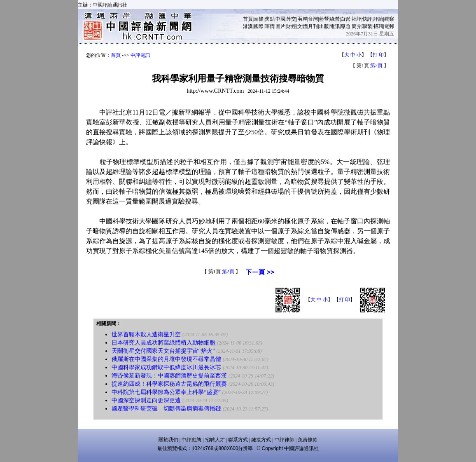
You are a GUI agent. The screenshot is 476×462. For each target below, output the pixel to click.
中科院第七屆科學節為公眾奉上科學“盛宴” (166, 392)
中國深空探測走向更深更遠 (146, 400)
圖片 (280, 26)
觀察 (389, 19)
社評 (357, 19)
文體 (302, 26)
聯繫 (367, 26)
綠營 (335, 19)
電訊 (335, 26)
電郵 (389, 26)
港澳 (248, 26)
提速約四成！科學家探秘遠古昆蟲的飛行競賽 (169, 384)
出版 (324, 26)
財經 (291, 26)
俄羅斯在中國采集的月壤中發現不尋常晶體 (166, 359)
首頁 (248, 19)
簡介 (357, 26)
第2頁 (376, 66)
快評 (367, 19)
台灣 (313, 19)
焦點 (270, 19)
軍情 (270, 26)
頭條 (259, 19)
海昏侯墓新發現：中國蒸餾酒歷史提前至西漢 (169, 376)
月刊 (313, 26)
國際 (259, 26)
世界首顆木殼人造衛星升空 (146, 334)
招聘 (378, 26)
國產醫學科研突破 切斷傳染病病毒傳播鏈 (166, 409)
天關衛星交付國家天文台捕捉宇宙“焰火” (163, 351)
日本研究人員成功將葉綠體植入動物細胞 (163, 343)
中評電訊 (140, 55)
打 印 (378, 55)
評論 (378, 19)
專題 (345, 26)
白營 (345, 19)
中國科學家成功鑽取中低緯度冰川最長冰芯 (166, 367)
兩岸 (302, 19)
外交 (291, 19)
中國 (280, 19)
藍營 (324, 19)
